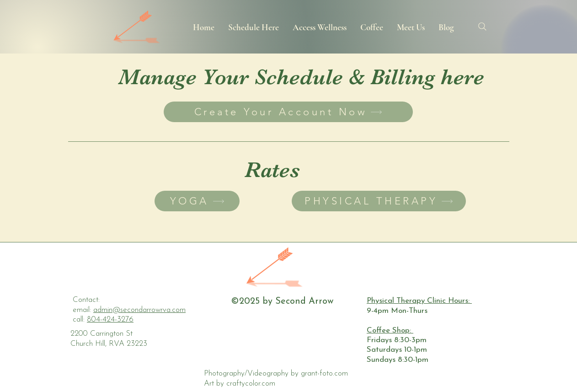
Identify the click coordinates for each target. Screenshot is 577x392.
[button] (254, 27)
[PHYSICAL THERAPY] (379, 201)
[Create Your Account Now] (288, 112)
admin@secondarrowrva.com (139, 310)
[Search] (482, 27)
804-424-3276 (110, 320)
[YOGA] (197, 201)
